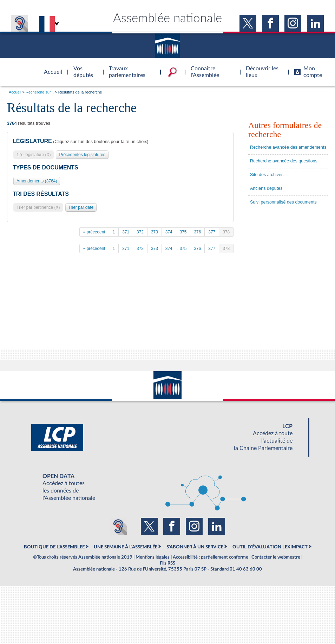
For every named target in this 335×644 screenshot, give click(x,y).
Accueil (15, 92)
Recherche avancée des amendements (288, 147)
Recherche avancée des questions (284, 161)
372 (140, 232)
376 (197, 232)
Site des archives (267, 175)
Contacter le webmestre (276, 557)
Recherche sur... (40, 92)
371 (126, 232)
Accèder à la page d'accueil (51, 68)
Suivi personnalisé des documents (283, 202)
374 (169, 232)
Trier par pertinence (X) (38, 207)
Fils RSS (167, 563)
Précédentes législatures (82, 155)
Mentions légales (153, 557)
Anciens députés (266, 188)
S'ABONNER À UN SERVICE (195, 547)
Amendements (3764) (37, 181)
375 (183, 232)
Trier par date (81, 207)
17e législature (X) (34, 155)
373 (155, 232)
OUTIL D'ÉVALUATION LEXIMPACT (270, 547)
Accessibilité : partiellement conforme (211, 557)
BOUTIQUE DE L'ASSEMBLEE (54, 547)
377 (212, 232)
